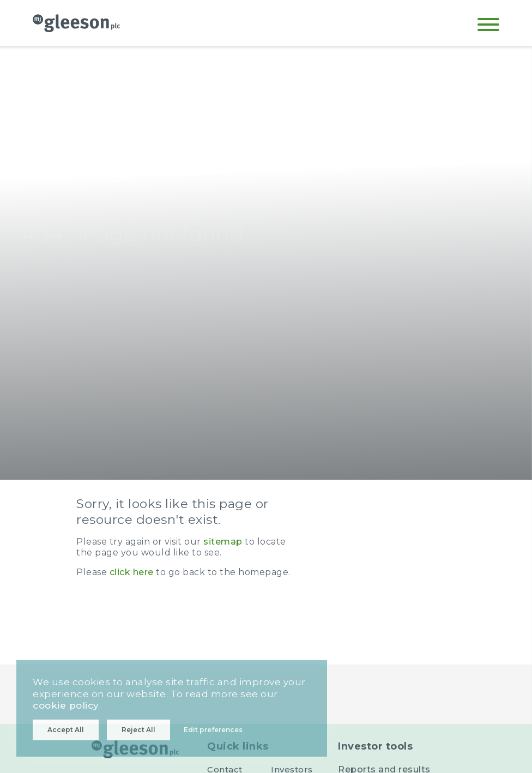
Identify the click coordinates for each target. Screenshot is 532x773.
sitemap (223, 542)
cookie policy (66, 705)
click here (132, 572)
